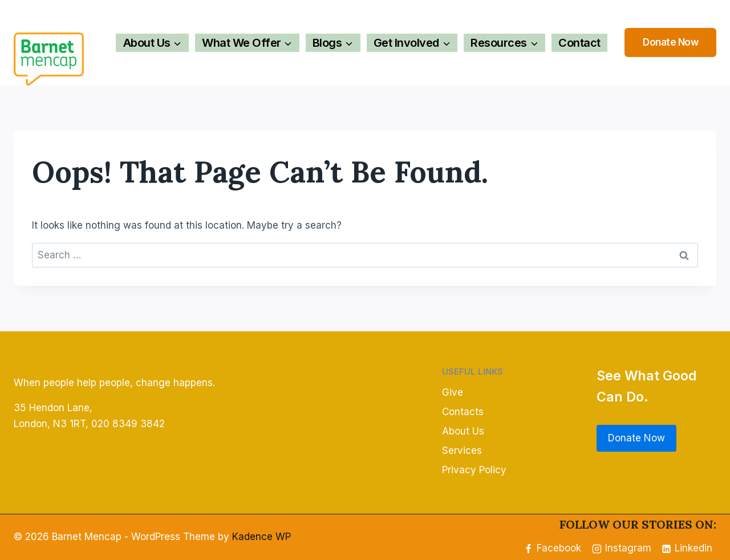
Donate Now (670, 42)
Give (453, 392)
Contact (579, 43)
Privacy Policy (474, 470)
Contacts (463, 412)
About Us (463, 431)
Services (462, 451)
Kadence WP (261, 537)
